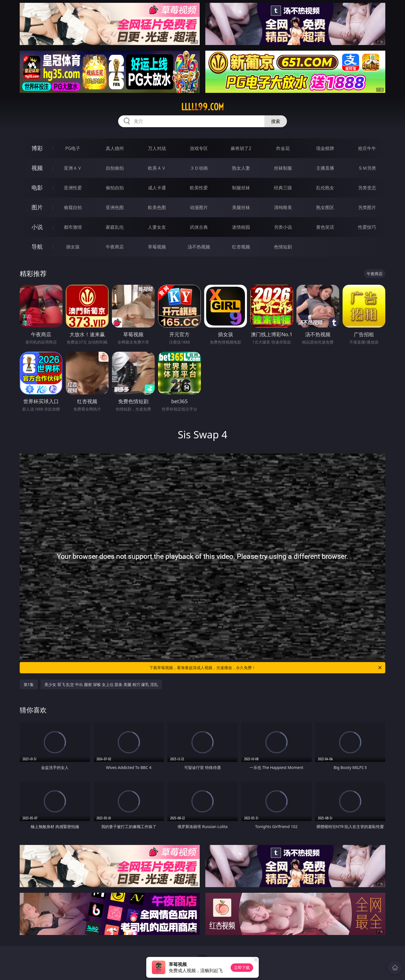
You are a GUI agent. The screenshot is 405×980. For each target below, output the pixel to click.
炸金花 (283, 148)
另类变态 (367, 188)
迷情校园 (241, 227)
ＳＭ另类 (367, 168)
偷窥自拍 (73, 207)
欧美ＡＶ (157, 168)
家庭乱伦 (115, 227)
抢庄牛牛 (367, 148)
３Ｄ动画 (199, 168)
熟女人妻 (241, 168)
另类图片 (367, 207)
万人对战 (157, 148)
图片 (37, 207)
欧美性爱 (199, 188)
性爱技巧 (367, 227)
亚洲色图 (115, 207)
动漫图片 (199, 207)
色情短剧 (283, 247)
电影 (37, 188)
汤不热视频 (199, 247)
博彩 (37, 148)
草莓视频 (157, 247)
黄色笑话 (325, 227)
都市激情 (73, 227)
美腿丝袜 (241, 207)
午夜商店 (115, 247)
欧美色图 (157, 207)
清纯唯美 (283, 207)
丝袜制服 (283, 168)
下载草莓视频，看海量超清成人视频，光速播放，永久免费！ (266, 668)
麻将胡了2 (241, 148)
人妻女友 (157, 227)
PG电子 (73, 148)
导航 (37, 247)
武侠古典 (199, 227)
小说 (37, 227)
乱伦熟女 (325, 188)
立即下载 (242, 967)
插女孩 (73, 247)
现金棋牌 (325, 148)
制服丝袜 (241, 188)
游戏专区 (199, 148)
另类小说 (283, 227)
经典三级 (283, 188)
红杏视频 (241, 247)
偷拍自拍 (115, 188)
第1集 (29, 684)
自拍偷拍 (115, 168)
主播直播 (325, 168)
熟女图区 (325, 207)
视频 (37, 168)
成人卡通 (157, 188)
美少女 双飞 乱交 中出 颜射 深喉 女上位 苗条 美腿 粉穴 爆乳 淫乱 (101, 684)
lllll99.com (202, 107)
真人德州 (115, 148)
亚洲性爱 (73, 188)
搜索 (276, 121)
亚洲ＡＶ (73, 168)
